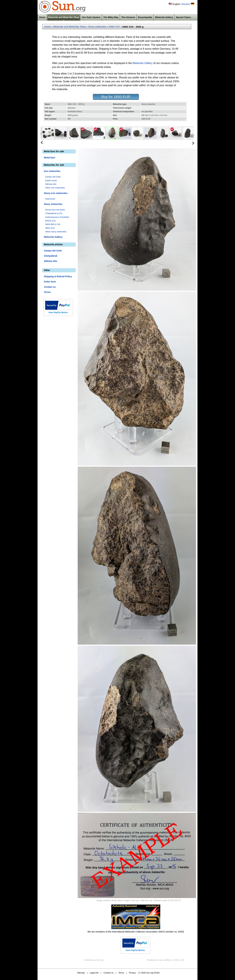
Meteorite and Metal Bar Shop (64, 17)
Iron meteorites (52, 171)
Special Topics (183, 17)
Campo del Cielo (53, 177)
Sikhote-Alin (51, 184)
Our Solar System (91, 17)
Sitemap (81, 973)
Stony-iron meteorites (56, 193)
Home (42, 17)
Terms (47, 292)
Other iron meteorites (55, 188)
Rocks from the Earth (55, 210)
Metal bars (50, 158)
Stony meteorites (97, 27)
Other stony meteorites (56, 232)
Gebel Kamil (51, 181)
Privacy (132, 973)
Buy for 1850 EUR (116, 97)
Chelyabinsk (51, 256)
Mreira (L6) (50, 221)
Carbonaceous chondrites (57, 217)
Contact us (50, 287)
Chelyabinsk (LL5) (54, 213)
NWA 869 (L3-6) (53, 224)
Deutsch (186, 4)
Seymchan (50, 199)
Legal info (94, 973)
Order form (50, 282)
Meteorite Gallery (164, 17)
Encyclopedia (145, 17)
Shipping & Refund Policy (58, 276)
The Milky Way (111, 17)
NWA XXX (114, 27)
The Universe (128, 17)
